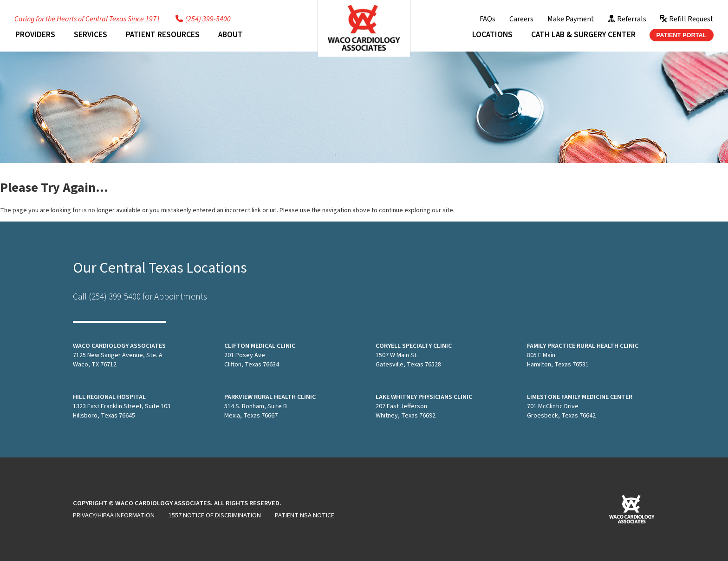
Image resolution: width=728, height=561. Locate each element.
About (231, 35)
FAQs (487, 19)
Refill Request (687, 19)
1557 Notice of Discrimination (215, 515)
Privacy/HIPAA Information (114, 515)
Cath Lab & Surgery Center (583, 35)
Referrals (627, 19)
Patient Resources (163, 35)
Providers (35, 35)
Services (91, 35)
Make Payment (571, 19)
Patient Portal (682, 35)
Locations (492, 35)
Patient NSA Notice (305, 515)
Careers (521, 19)
